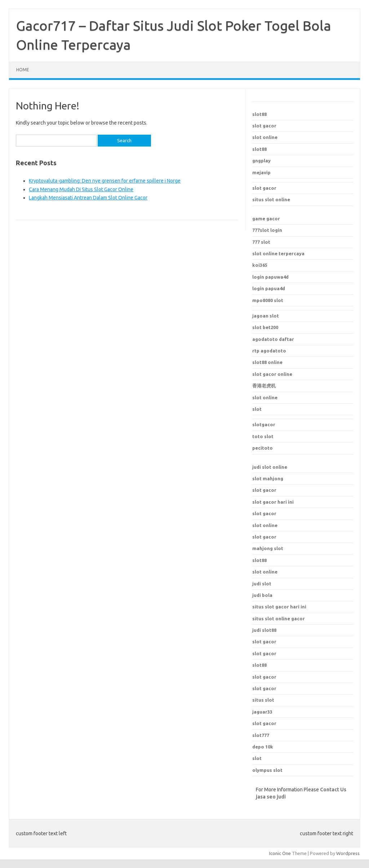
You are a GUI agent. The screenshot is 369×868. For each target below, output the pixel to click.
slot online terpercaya (278, 253)
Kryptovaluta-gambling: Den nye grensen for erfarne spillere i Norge (105, 181)
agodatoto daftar (273, 339)
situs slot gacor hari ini (279, 607)
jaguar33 (262, 712)
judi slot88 (264, 630)
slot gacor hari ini (273, 502)
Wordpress (348, 853)
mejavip (261, 172)
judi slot (262, 584)
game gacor (266, 219)
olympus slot (267, 770)
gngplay (261, 161)
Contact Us (333, 790)
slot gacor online (272, 374)
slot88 (259, 114)
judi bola (262, 595)
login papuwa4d (270, 277)
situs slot (263, 700)
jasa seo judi (271, 797)
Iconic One (280, 853)
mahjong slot (268, 548)
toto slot (263, 436)
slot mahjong (268, 478)
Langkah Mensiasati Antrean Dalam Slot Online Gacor (88, 198)
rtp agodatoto (269, 351)
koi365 (260, 265)
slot (257, 409)
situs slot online (271, 199)
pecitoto (263, 448)
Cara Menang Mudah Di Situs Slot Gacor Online (81, 189)
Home (23, 70)
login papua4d (269, 288)
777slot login (267, 230)
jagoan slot (266, 316)
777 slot (261, 242)
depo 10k (263, 747)
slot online (265, 137)
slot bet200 (265, 327)
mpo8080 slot (268, 300)
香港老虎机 (264, 386)
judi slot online (270, 467)
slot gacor (264, 126)
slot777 (261, 735)
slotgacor (264, 424)
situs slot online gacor (279, 619)
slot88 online (267, 362)
